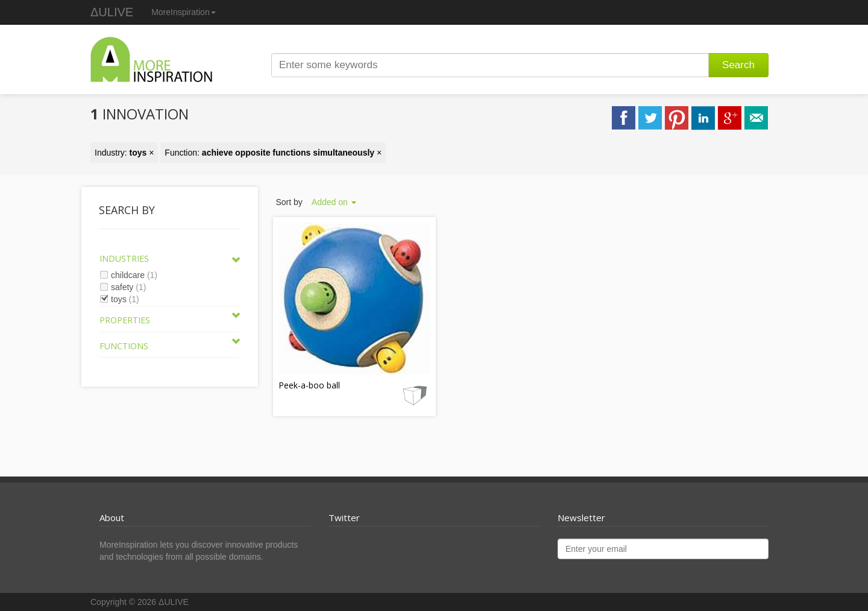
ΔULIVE (112, 12)
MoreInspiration (184, 12)
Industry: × (124, 153)
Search (738, 65)
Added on (334, 202)
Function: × (273, 153)
